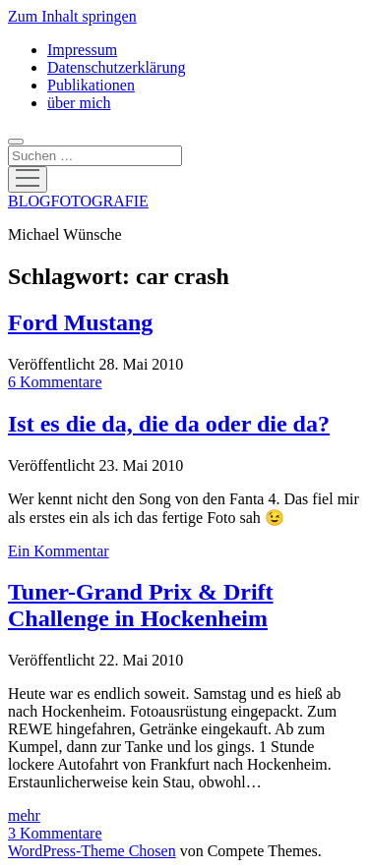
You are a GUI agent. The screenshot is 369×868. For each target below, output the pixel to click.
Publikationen (91, 85)
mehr (24, 815)
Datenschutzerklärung (116, 67)
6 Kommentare (55, 382)
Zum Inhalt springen (72, 16)
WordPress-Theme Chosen (92, 851)
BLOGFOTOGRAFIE (78, 201)
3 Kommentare (55, 833)
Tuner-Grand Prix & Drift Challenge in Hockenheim (141, 605)
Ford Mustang (80, 322)
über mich (79, 103)
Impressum (82, 50)
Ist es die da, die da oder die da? (169, 424)
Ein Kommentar (59, 551)
